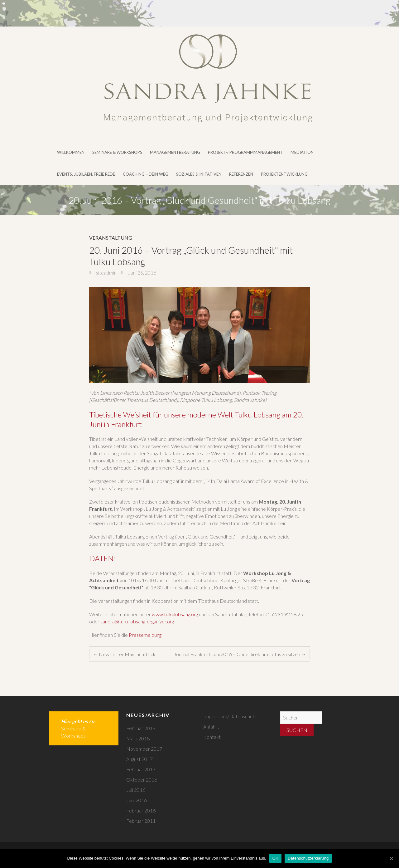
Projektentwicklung (284, 174)
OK (275, 858)
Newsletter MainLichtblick (124, 654)
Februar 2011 (141, 821)
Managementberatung (175, 152)
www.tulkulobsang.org (175, 614)
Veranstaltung (111, 238)
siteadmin (106, 273)
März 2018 (138, 738)
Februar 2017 (141, 769)
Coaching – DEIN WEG (146, 174)
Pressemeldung (145, 635)
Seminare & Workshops (117, 152)
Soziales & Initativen (199, 174)
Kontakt (212, 737)
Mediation (302, 152)
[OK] (391, 858)
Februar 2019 (141, 728)
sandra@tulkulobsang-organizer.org (137, 621)
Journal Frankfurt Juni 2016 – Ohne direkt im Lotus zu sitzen (240, 654)
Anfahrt (211, 727)
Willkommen (71, 152)
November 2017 (144, 749)
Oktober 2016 (142, 780)
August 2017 (139, 759)
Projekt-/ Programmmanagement (245, 152)
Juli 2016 (136, 790)
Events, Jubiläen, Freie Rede (86, 174)
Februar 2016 (141, 810)
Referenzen (241, 174)
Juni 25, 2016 (142, 273)
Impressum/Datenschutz (230, 716)
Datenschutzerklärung (308, 858)
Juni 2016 (137, 800)
